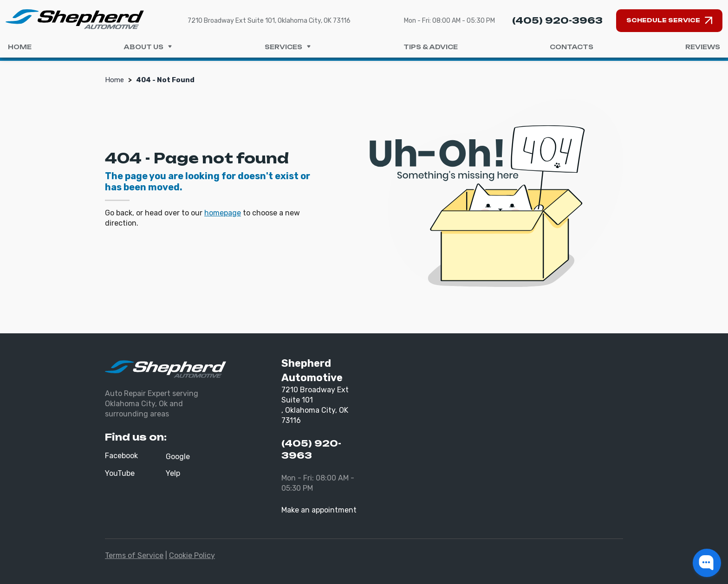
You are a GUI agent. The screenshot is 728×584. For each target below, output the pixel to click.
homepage (223, 213)
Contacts (572, 47)
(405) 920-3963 (557, 20)
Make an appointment (319, 510)
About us (148, 47)
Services (288, 47)
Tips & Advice (431, 47)
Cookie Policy (192, 555)
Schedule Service (663, 20)
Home (20, 47)
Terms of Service (134, 555)
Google (178, 457)
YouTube (120, 473)
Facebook (121, 456)
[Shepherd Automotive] (75, 19)
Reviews (703, 47)
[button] (707, 563)
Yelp (173, 473)
